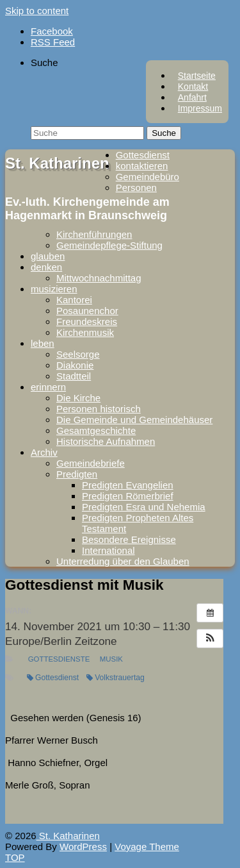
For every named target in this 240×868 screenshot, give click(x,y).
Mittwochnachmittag (99, 278)
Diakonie (75, 365)
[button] (210, 638)
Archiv (44, 452)
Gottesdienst (143, 155)
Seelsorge (78, 354)
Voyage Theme (147, 847)
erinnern (48, 387)
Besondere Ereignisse (129, 539)
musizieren (54, 289)
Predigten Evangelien (128, 485)
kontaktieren (142, 166)
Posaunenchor (87, 311)
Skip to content (37, 11)
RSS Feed (53, 42)
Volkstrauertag (116, 678)
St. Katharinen (57, 163)
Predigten (77, 474)
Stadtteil (74, 376)
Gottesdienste (59, 659)
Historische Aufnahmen (106, 441)
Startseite (197, 76)
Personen (136, 188)
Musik (111, 659)
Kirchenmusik (85, 332)
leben (43, 343)
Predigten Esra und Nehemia (144, 507)
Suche (44, 63)
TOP (15, 857)
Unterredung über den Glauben (123, 561)
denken (46, 267)
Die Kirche (78, 398)
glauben (48, 256)
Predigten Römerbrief (128, 496)
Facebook (52, 31)
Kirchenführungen (94, 234)
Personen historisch (99, 409)
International (108, 550)
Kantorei (74, 300)
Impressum (200, 108)
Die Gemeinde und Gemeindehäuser (134, 420)
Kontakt (193, 87)
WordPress (83, 847)
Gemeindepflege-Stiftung (109, 245)
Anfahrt (192, 97)
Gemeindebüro (148, 177)
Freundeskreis (87, 321)
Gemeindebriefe (91, 463)
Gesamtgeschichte (96, 430)
